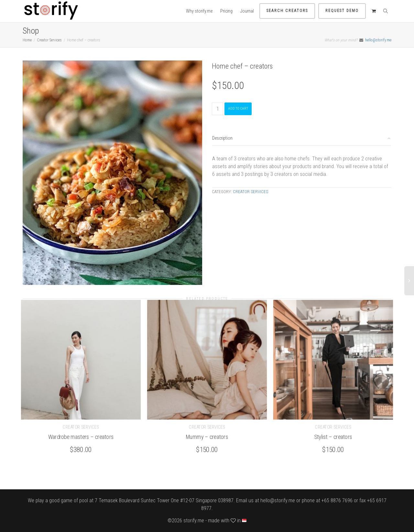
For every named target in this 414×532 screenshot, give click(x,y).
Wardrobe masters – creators (81, 436)
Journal (247, 11)
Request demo (342, 11)
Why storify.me (199, 11)
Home (27, 40)
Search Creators (287, 11)
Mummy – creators (207, 436)
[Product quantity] (218, 109)
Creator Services (49, 40)
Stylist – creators (333, 436)
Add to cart (238, 109)
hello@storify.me (378, 40)
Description (222, 138)
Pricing (226, 11)
